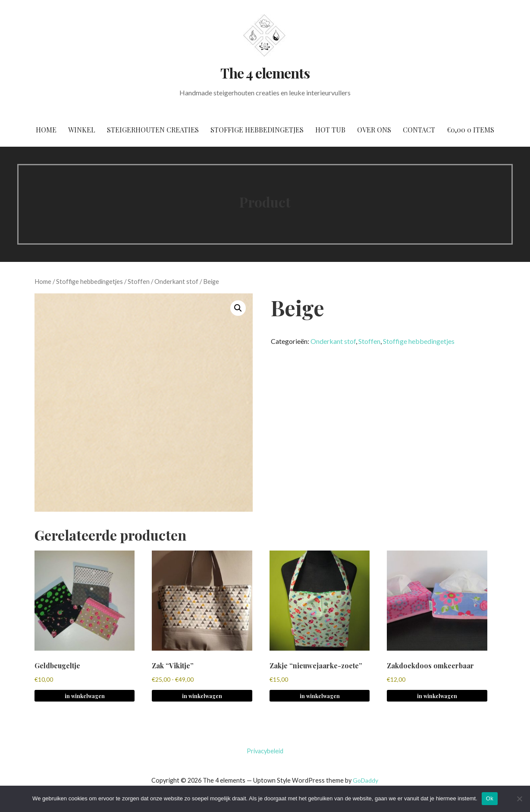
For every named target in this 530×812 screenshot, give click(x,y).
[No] (519, 799)
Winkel (82, 130)
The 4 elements (265, 73)
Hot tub (330, 130)
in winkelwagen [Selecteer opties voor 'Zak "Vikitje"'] (202, 696)
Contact (419, 130)
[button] (238, 308)
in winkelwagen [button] (85, 696)
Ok (490, 798)
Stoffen (139, 281)
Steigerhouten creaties (153, 130)
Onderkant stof (176, 281)
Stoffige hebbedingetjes (257, 130)
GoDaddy (365, 780)
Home (46, 130)
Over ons (374, 130)
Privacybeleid (265, 751)
